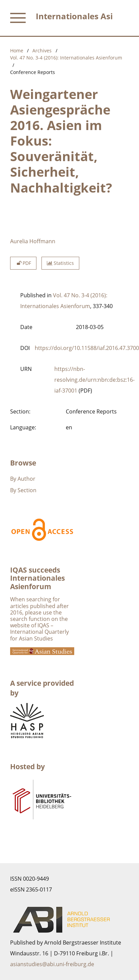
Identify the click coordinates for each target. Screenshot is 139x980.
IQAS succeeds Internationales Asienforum (37, 578)
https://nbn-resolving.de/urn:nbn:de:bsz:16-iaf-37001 (94, 380)
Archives (42, 51)
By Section (23, 490)
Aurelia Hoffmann (33, 241)
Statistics (60, 263)
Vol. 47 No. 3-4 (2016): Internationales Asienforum (66, 58)
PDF (23, 263)
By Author (23, 479)
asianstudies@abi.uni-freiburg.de (52, 964)
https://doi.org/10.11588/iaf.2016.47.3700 (87, 348)
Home (17, 51)
